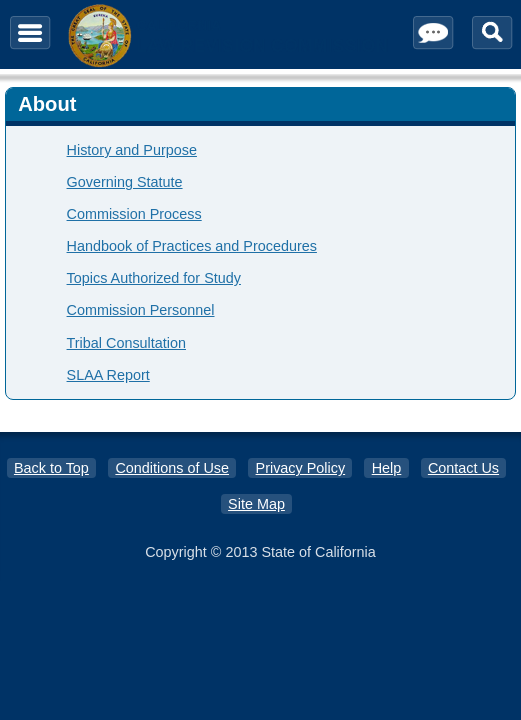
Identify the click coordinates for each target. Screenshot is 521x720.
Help (387, 468)
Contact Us (463, 468)
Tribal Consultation (126, 343)
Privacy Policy (301, 468)
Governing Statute (125, 182)
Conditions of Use (172, 468)
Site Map (256, 504)
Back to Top (51, 468)
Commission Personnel (141, 310)
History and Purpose (132, 150)
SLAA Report (108, 375)
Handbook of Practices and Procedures (192, 246)
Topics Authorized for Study (154, 278)
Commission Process (134, 214)
